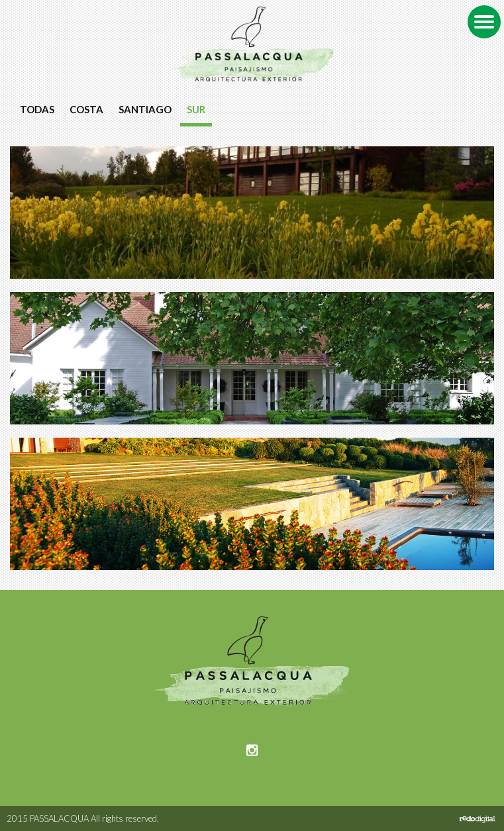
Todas (37, 109)
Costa (86, 109)
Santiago (145, 109)
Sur (196, 109)
